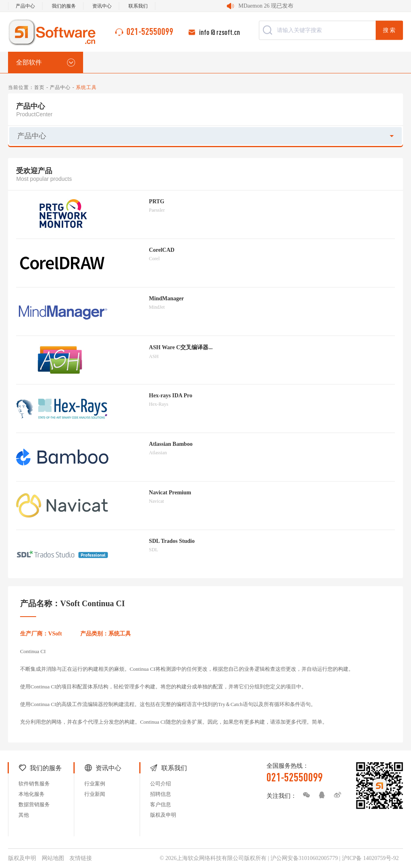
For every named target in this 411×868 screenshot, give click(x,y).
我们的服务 (64, 6)
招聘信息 (161, 794)
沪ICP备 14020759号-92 (370, 858)
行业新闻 (95, 794)
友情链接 (81, 858)
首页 (39, 87)
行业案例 (95, 784)
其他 (24, 815)
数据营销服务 (34, 804)
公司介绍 (161, 784)
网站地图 (53, 858)
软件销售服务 (34, 784)
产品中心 (25, 6)
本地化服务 (32, 794)
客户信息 (161, 804)
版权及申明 (163, 815)
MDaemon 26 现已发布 (266, 6)
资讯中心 (102, 6)
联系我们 (138, 6)
